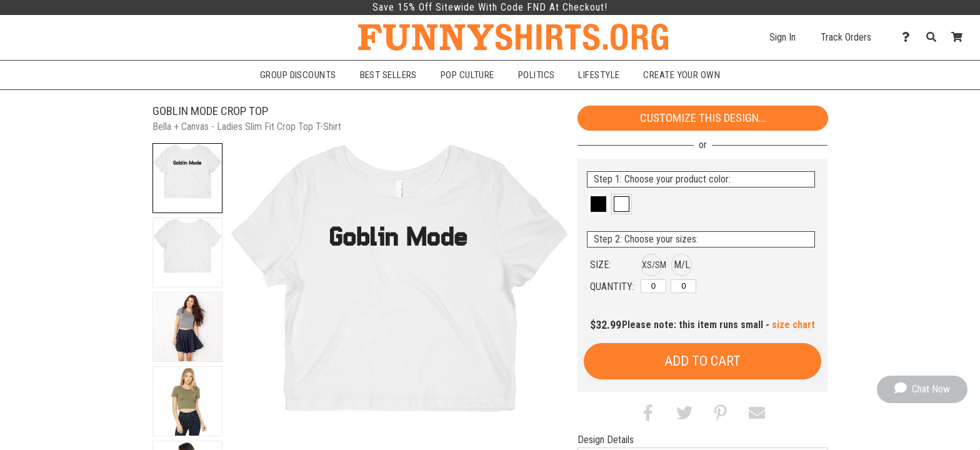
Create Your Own (682, 75)
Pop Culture (467, 75)
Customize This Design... (703, 118)
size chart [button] (793, 325)
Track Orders (846, 37)
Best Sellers (388, 75)
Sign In (782, 37)
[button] (187, 178)
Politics (537, 75)
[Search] (935, 37)
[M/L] (683, 286)
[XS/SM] (653, 286)
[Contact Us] (909, 37)
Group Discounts (298, 75)
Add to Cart (702, 361)
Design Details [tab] (606, 440)
